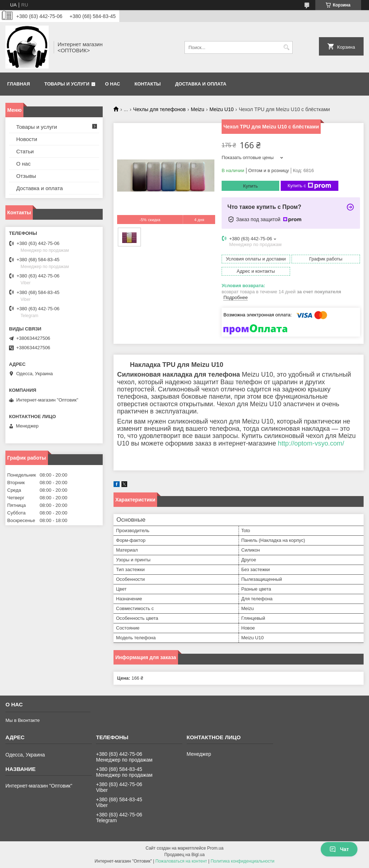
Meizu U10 (221, 109)
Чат (339, 849)
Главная (19, 84)
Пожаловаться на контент (181, 861)
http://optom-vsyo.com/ (311, 443)
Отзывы (26, 176)
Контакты (148, 84)
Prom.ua (215, 848)
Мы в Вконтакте (23, 720)
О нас (113, 84)
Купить (250, 186)
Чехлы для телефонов (160, 109)
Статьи (25, 151)
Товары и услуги (67, 84)
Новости (27, 139)
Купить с (309, 186)
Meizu (198, 109)
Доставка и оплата (201, 84)
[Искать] (286, 47)
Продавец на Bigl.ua (184, 855)
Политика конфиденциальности (242, 861)
